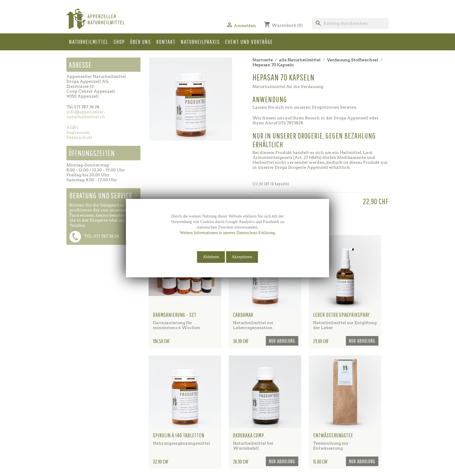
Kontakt (166, 42)
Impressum (78, 132)
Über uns (141, 42)
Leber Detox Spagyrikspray (341, 315)
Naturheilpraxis (200, 42)
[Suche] (350, 24)
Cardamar (243, 315)
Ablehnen (211, 257)
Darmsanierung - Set (175, 315)
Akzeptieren (242, 257)
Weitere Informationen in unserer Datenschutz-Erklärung (228, 233)
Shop (119, 42)
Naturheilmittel (89, 42)
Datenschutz (79, 137)
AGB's (72, 127)
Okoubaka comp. (249, 435)
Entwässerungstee (333, 435)
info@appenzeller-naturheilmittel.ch (86, 114)
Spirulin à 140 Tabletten (179, 435)
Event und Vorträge (249, 42)
